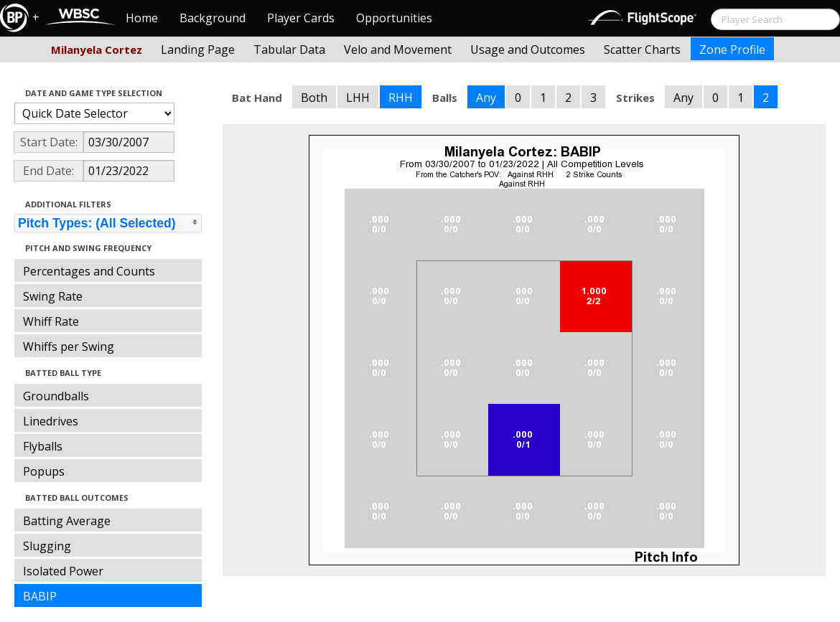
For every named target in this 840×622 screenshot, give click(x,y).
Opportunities (394, 18)
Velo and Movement (398, 50)
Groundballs (56, 396)
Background (213, 18)
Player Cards (301, 18)
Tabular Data (289, 50)
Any (486, 98)
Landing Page (198, 50)
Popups (44, 471)
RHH (401, 98)
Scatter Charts (642, 50)
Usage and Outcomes (528, 50)
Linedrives (51, 421)
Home (142, 18)
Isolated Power (63, 571)
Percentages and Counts (89, 271)
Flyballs (43, 446)
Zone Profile (732, 50)
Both (314, 98)
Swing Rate (53, 296)
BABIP (40, 596)
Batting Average (67, 521)
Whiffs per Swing (69, 347)
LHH (358, 98)
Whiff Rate (51, 321)
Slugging (47, 546)
